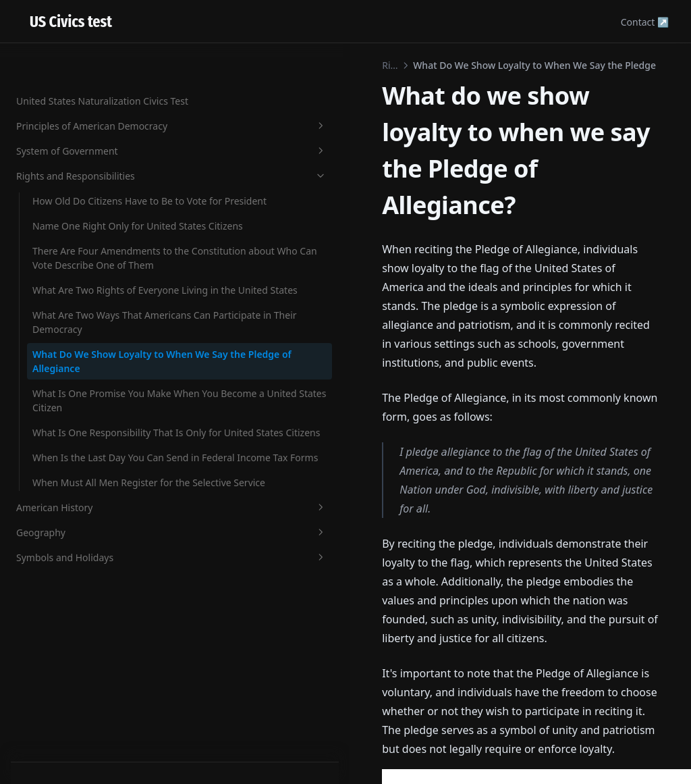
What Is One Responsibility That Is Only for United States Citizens (91, 526)
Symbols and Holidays (83, 722)
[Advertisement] (432, 602)
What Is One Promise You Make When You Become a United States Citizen (88, 472)
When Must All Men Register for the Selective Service (87, 632)
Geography (83, 697)
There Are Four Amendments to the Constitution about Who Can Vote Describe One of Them (89, 245)
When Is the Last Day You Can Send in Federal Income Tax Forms (88, 579)
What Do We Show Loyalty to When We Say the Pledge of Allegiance (88, 419)
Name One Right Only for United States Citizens (88, 184)
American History (83, 672)
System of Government (83, 74)
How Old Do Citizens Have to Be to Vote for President (91, 145)
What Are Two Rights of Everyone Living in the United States (84, 312)
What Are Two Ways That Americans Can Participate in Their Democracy (90, 366)
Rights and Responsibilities (83, 106)
